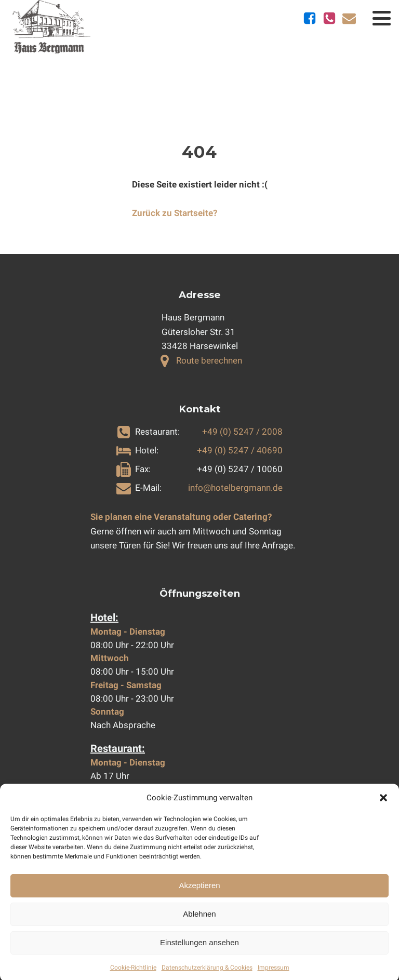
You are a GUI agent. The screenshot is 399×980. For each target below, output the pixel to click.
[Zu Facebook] (310, 18)
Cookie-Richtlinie (133, 976)
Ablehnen (199, 922)
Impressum (274, 976)
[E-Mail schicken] (349, 18)
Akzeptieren (199, 894)
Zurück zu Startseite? (175, 213)
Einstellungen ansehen (199, 951)
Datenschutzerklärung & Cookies (207, 976)
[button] (383, 806)
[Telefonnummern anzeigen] (329, 18)
